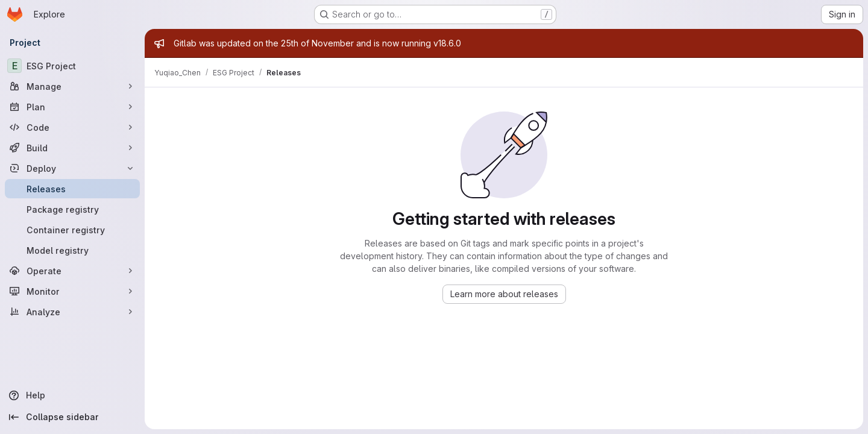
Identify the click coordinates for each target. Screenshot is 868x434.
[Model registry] (72, 250)
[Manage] (72, 86)
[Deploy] (72, 168)
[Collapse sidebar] (72, 417)
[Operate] (72, 271)
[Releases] (72, 189)
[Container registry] (72, 230)
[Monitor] (72, 291)
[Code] (72, 127)
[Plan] (72, 107)
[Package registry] (72, 209)
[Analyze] (72, 312)
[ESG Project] (72, 66)
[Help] (72, 395)
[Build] (72, 148)
